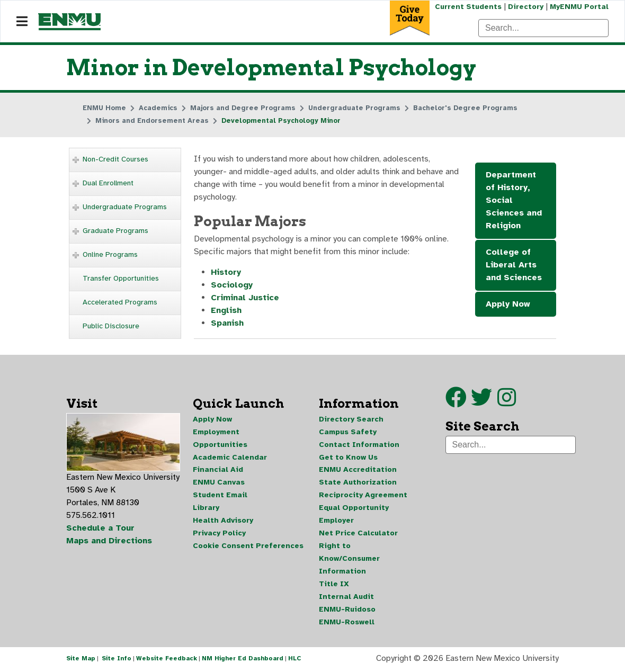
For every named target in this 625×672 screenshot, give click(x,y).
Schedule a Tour (101, 529)
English (226, 311)
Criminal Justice (245, 299)
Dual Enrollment (108, 183)
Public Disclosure (111, 326)
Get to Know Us (348, 458)
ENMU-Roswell (347, 623)
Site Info (117, 660)
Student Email (220, 496)
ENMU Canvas (219, 483)
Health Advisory (223, 521)
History (226, 273)
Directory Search (351, 420)
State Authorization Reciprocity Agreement (363, 490)
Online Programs (110, 254)
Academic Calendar (230, 458)
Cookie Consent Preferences (248, 547)
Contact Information (359, 445)
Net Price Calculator (358, 534)
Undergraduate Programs (125, 207)
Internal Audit (346, 598)
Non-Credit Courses (115, 159)
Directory (526, 7)
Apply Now (508, 304)
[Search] (543, 28)
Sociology (232, 286)
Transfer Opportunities (121, 278)
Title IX (334, 585)
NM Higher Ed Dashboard (243, 660)
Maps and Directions (110, 542)
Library (206, 509)
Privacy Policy (219, 534)
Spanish (227, 324)
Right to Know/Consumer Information (349, 559)
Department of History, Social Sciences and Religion (514, 201)
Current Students (468, 7)
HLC (295, 660)
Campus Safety (348, 432)
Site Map (81, 660)
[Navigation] (22, 22)
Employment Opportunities (220, 439)
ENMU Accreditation (358, 471)
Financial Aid (218, 471)
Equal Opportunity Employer (354, 515)
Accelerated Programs (120, 302)
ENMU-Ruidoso (347, 610)
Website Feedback (167, 660)
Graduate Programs (115, 231)
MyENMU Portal (579, 7)
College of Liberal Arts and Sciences (514, 265)
